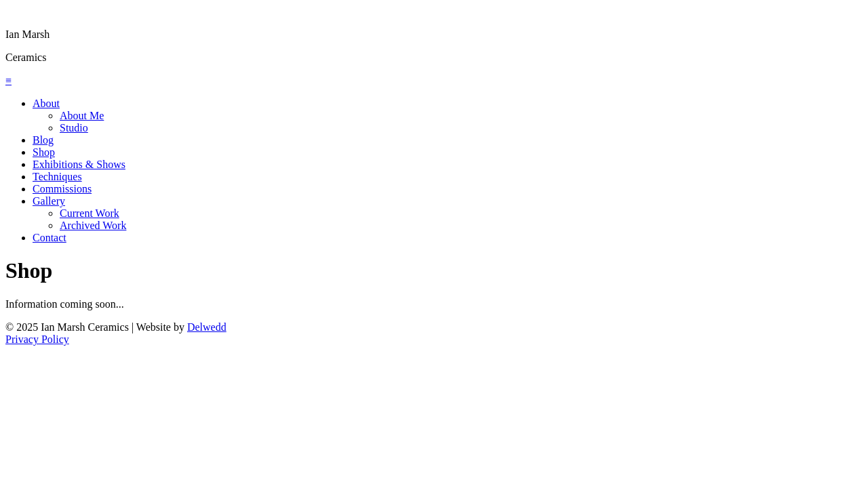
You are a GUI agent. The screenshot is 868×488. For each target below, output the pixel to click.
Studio (74, 128)
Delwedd (207, 327)
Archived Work (93, 225)
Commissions (62, 189)
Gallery (49, 201)
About (46, 103)
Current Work (90, 213)
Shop (44, 152)
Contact (50, 238)
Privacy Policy (37, 339)
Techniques (57, 177)
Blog (43, 140)
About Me (82, 116)
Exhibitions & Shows (79, 164)
